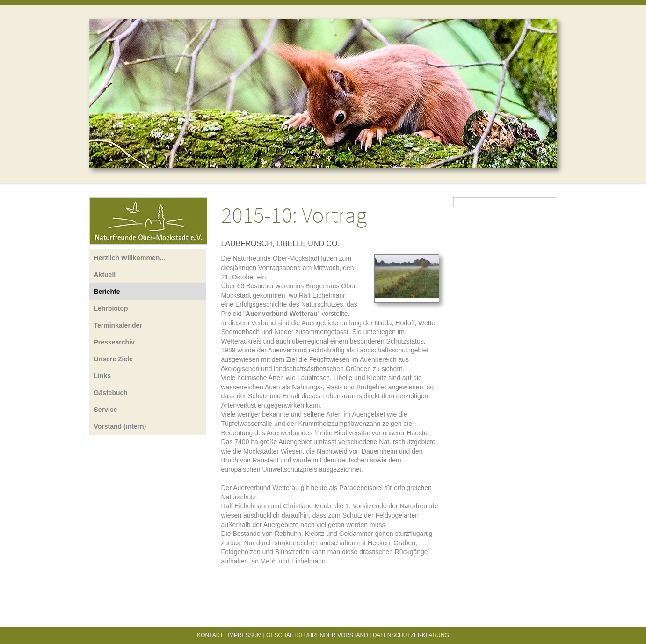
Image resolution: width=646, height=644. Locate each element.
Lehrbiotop (111, 308)
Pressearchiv (114, 342)
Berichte (107, 292)
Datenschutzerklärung (411, 635)
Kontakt (210, 635)
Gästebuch (111, 393)
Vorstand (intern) (120, 426)
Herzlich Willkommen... (130, 258)
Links (103, 376)
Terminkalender (118, 325)
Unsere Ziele (113, 359)
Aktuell (105, 275)
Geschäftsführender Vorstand (317, 635)
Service (106, 410)
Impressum (245, 635)
